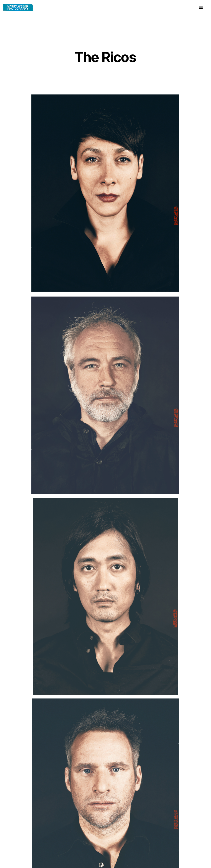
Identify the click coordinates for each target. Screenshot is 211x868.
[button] (201, 7)
